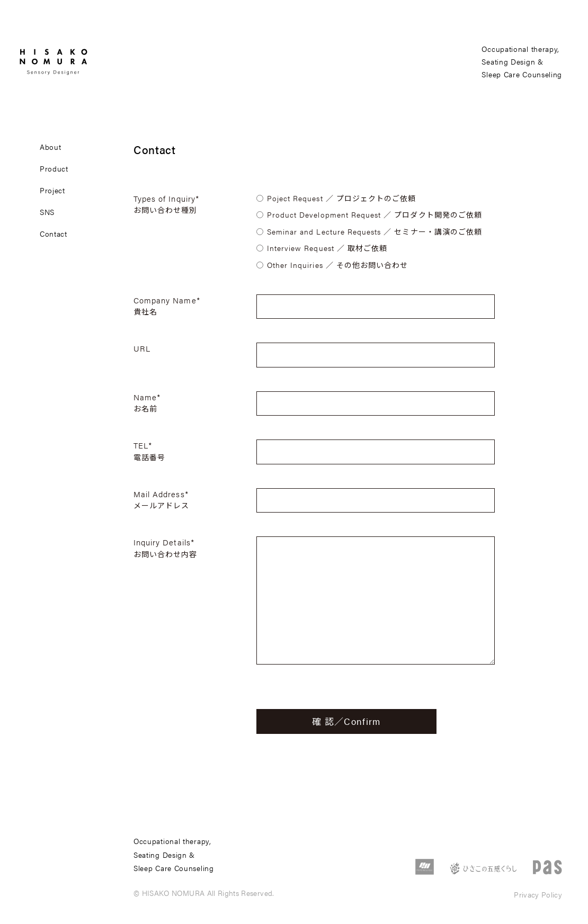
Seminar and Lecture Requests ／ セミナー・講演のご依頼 (375, 231)
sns (47, 212)
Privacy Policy (538, 894)
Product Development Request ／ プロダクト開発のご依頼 (375, 214)
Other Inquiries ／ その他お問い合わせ (337, 265)
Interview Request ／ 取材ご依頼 (327, 248)
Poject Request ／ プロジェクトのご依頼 (341, 198)
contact (54, 234)
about (51, 147)
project (52, 190)
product (54, 168)
